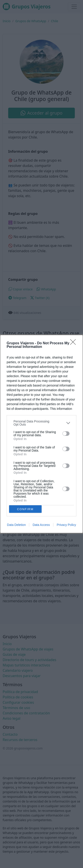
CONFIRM (25, 509)
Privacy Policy (66, 525)
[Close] (74, 343)
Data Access (41, 525)
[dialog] (41, 434)
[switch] (66, 434)
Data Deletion (16, 525)
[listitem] (41, 423)
